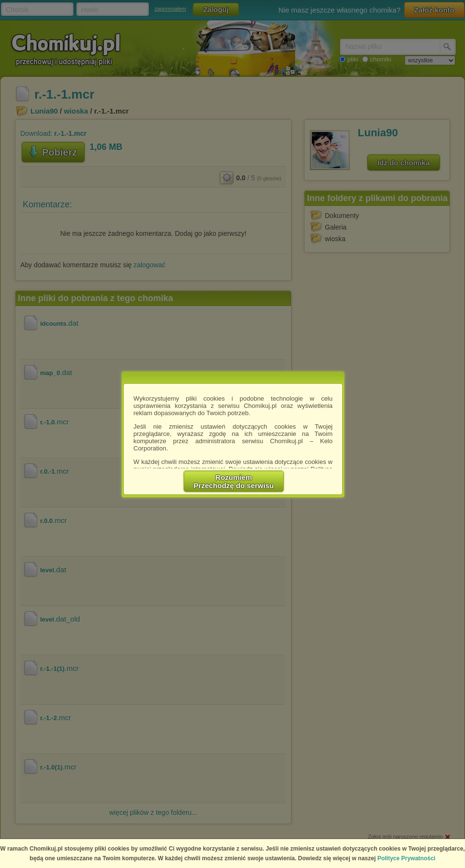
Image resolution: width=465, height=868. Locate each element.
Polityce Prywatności (407, 858)
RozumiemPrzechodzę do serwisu (234, 481)
